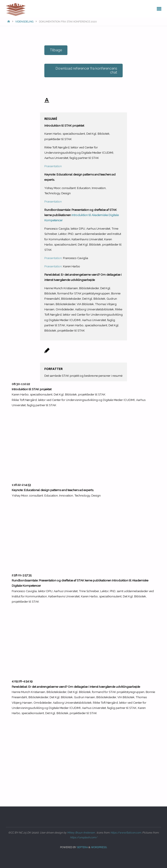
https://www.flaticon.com (126, 833)
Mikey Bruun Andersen (81, 833)
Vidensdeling (24, 22)
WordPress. (99, 847)
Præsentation (53, 166)
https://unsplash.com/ (84, 837)
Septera (82, 847)
